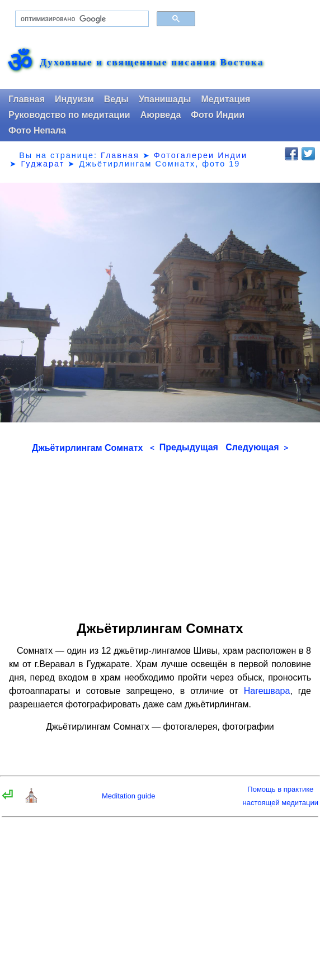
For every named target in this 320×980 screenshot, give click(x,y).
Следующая (257, 447)
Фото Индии (218, 115)
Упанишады (165, 99)
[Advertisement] (160, 533)
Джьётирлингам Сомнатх (87, 448)
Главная (27, 99)
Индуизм (74, 99)
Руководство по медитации (69, 115)
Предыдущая (184, 447)
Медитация (225, 99)
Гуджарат (43, 164)
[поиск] (81, 19)
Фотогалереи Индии (201, 155)
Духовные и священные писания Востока (152, 63)
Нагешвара (267, 691)
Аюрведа (161, 115)
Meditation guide (128, 796)
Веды (116, 99)
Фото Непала (37, 130)
